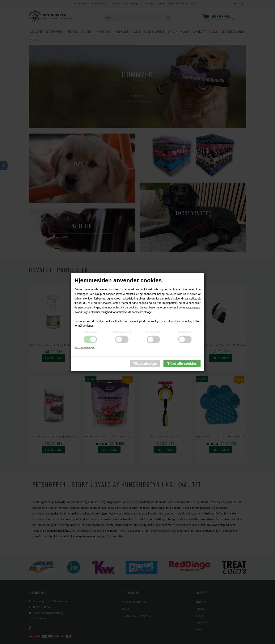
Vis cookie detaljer (85, 347)
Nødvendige (90, 332)
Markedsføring (122, 332)
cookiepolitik (193, 308)
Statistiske (185, 332)
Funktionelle (153, 332)
